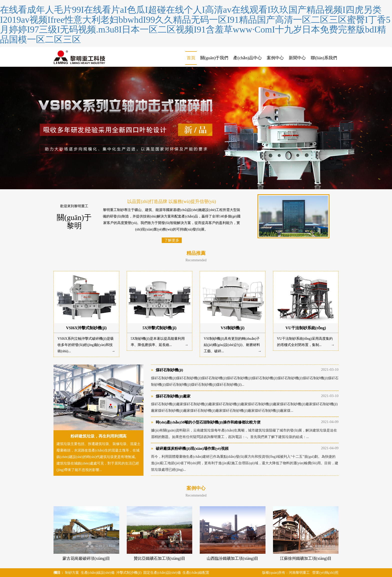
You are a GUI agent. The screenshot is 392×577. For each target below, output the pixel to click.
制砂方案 (72, 573)
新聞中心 (297, 58)
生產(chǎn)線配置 (196, 573)
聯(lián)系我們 (324, 58)
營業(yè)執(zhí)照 (325, 573)
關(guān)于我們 (214, 58)
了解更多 (172, 240)
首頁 (191, 58)
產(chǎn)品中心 (247, 58)
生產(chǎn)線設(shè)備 (98, 573)
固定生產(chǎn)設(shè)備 (162, 573)
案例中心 (275, 58)
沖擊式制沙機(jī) (129, 573)
